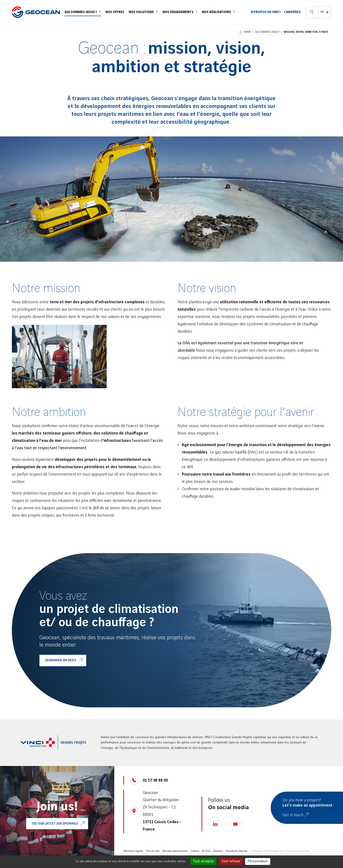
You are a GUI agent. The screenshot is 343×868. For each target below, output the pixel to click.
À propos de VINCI (266, 17)
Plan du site (153, 851)
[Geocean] (36, 17)
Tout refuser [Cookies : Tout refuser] (231, 861)
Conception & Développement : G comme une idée (280, 851)
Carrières (292, 17)
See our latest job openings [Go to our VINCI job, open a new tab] (55, 824)
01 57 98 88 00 (155, 780)
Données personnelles (175, 851)
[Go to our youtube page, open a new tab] (235, 824)
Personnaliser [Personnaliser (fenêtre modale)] (258, 861)
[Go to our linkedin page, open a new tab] (215, 824)
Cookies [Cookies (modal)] (195, 851)
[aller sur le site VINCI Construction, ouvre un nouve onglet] (53, 742)
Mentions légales (133, 851)
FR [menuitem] (322, 17)
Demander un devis (61, 660)
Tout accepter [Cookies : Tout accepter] (203, 861)
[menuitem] (325, 17)
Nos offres (118, 17)
